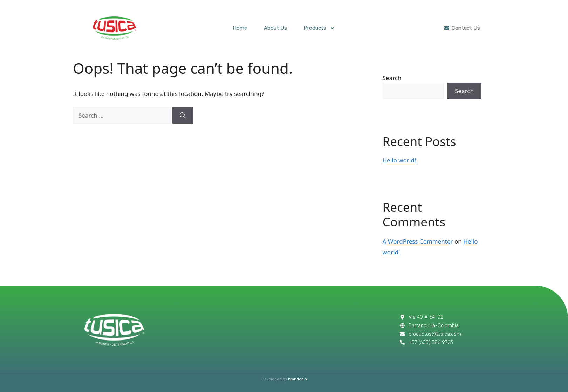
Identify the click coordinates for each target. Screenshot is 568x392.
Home (240, 28)
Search (392, 78)
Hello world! (399, 160)
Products (319, 28)
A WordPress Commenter (418, 241)
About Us (275, 28)
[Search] (183, 115)
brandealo (297, 379)
